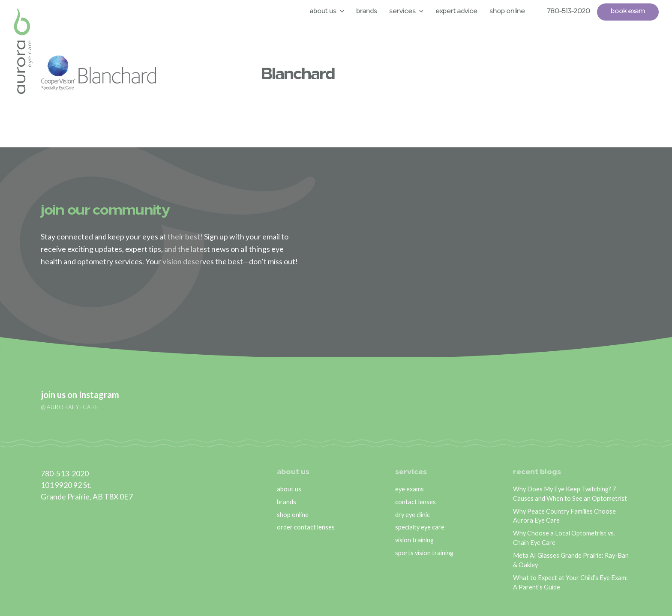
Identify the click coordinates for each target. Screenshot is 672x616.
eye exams (409, 489)
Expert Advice (456, 12)
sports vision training (424, 553)
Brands (367, 12)
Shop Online (507, 12)
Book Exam (628, 12)
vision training (414, 540)
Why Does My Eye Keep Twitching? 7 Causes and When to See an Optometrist (570, 494)
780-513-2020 (568, 12)
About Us (323, 12)
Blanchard (298, 75)
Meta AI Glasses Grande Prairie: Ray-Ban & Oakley (571, 560)
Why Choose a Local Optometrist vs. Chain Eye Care (564, 538)
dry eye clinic (412, 515)
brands (286, 502)
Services (402, 12)
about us (293, 472)
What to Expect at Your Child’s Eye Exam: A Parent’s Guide (570, 582)
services (411, 472)
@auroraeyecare (70, 407)
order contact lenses (306, 527)
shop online (293, 515)
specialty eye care (420, 527)
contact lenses (415, 502)
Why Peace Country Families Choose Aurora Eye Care (564, 516)
